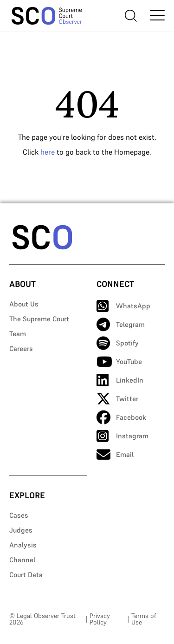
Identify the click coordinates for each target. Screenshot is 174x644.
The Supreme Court (39, 319)
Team (18, 334)
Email (115, 455)
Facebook (121, 417)
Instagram (122, 436)
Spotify (118, 343)
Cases (19, 515)
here (48, 152)
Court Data (26, 575)
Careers (21, 348)
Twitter (117, 399)
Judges (21, 530)
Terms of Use (144, 619)
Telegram (121, 325)
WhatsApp (123, 306)
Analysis (23, 545)
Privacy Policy (100, 619)
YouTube (119, 362)
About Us (24, 304)
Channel (22, 560)
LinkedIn (120, 380)
